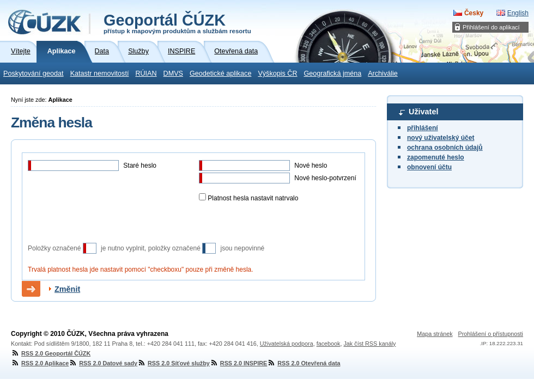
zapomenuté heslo (436, 157)
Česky (474, 13)
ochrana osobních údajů (445, 148)
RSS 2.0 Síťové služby (174, 363)
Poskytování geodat (34, 73)
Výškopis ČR (277, 73)
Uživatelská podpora (287, 344)
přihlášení (423, 128)
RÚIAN (146, 73)
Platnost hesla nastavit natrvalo (252, 198)
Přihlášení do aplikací (491, 27)
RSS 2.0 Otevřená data (304, 363)
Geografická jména (333, 73)
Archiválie (383, 73)
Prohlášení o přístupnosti (491, 334)
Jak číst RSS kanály (369, 344)
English (518, 13)
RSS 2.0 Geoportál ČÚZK (51, 353)
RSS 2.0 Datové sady (103, 363)
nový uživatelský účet (441, 138)
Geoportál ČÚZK (177, 23)
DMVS (173, 73)
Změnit (67, 289)
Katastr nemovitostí (100, 73)
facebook (329, 344)
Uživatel (423, 112)
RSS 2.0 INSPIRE (238, 363)
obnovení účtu (429, 167)
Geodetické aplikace (220, 73)
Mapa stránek (435, 334)
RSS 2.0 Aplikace (40, 363)
